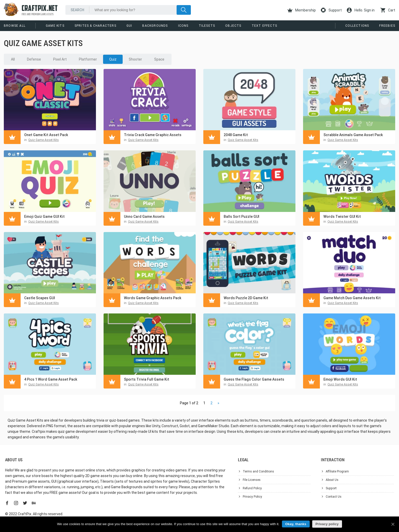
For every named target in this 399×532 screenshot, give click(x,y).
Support (331, 10)
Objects (233, 26)
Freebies (387, 26)
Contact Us (334, 497)
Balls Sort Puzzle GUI (241, 217)
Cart (388, 10)
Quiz (113, 59)
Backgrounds (155, 26)
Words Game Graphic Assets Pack (153, 298)
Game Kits (55, 26)
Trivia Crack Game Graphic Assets (153, 135)
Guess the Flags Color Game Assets (254, 379)
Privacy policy (327, 524)
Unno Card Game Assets (144, 217)
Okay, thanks (296, 524)
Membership (302, 10)
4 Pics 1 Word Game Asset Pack (51, 379)
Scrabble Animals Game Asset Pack (353, 135)
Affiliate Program (337, 471)
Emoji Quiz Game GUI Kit (44, 217)
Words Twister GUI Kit (342, 217)
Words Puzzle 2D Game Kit (246, 298)
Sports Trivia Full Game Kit (147, 379)
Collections (357, 26)
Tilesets (207, 26)
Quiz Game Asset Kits (44, 140)
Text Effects (264, 26)
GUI (129, 26)
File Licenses (252, 480)
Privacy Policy (252, 497)
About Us (332, 480)
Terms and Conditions (258, 471)
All (13, 59)
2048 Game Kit (236, 135)
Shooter (135, 59)
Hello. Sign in (361, 10)
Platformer (88, 59)
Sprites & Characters (95, 26)
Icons (183, 26)
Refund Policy (252, 488)
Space (159, 59)
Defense (34, 59)
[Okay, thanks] (393, 524)
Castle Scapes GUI (40, 298)
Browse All (15, 26)
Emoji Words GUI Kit (340, 379)
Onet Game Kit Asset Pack (46, 135)
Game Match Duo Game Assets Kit (352, 298)
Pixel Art (60, 59)
